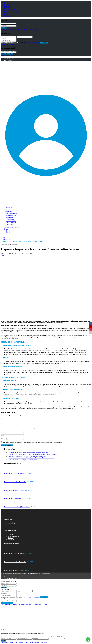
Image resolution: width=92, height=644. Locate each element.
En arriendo (8, 8)
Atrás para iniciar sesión (8, 44)
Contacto (7, 17)
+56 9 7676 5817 (9, 60)
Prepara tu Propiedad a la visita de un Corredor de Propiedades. (27, 458)
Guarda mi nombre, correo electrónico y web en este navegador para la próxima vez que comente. (32, 444)
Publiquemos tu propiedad (12, 11)
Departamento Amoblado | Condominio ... (17, 509)
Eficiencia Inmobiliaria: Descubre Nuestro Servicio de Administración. (29, 455)
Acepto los (30, 43)
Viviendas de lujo (11, 217)
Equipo (6, 13)
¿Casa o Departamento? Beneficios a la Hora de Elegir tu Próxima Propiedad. (31, 460)
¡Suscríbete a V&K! (11, 526)
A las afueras (10, 219)
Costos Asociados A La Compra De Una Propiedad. (23, 462)
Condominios (10, 224)
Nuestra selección (11, 215)
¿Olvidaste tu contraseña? (30, 29)
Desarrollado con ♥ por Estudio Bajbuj (13, 581)
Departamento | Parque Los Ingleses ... (16, 476)
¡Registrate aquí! (6, 607)
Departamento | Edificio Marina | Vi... (15, 484)
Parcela (10, 542)
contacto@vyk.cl (9, 59)
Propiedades (8, 4)
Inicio (6, 2)
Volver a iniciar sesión (7, 55)
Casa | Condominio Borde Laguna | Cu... (16, 492)
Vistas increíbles (11, 221)
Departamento (12, 538)
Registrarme (44, 43)
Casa (9, 536)
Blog (6, 231)
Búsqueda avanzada (10, 9)
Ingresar (4, 28)
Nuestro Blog (8, 15)
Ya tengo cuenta (32, 607)
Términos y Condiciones (33, 43)
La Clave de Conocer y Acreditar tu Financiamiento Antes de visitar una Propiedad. (32, 456)
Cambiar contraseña (7, 54)
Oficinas (10, 540)
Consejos (7, 240)
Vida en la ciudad (11, 223)
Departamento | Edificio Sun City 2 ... (15, 501)
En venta (7, 6)
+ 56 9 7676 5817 (9, 522)
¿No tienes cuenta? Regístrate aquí (11, 29)
